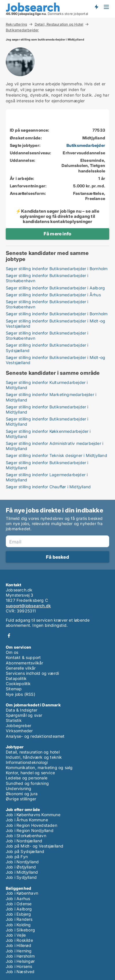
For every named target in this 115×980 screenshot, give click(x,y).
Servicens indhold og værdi (32, 673)
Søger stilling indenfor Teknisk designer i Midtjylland (56, 455)
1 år (102, 178)
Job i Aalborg (19, 909)
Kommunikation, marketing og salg (39, 767)
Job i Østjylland (21, 867)
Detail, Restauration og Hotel (59, 24)
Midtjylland (94, 138)
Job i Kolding (18, 925)
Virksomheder (19, 731)
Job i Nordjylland (22, 862)
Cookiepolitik (18, 684)
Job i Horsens (19, 966)
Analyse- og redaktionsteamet (35, 736)
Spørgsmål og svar (24, 715)
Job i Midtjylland (22, 872)
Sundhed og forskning (27, 783)
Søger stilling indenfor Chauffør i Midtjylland (48, 487)
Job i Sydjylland (21, 877)
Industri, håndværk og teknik (34, 757)
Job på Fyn (17, 857)
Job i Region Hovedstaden (31, 825)
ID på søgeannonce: (30, 130)
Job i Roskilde (19, 940)
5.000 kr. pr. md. (89, 186)
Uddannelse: (23, 160)
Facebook (9, 636)
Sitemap (14, 689)
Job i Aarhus (18, 899)
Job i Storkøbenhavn (26, 836)
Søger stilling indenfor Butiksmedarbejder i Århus (53, 295)
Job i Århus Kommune (27, 820)
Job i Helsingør (20, 961)
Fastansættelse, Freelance (89, 196)
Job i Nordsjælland (24, 841)
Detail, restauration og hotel (33, 752)
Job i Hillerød (18, 945)
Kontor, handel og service (30, 773)
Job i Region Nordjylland (30, 830)
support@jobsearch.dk (28, 606)
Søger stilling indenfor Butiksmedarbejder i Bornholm (57, 269)
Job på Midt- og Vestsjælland (35, 846)
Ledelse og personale (27, 778)
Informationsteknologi (27, 762)
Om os (12, 652)
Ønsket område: (26, 138)
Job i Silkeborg (20, 930)
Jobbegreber (18, 726)
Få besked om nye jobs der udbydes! (96, 7)
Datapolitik (16, 678)
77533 (99, 130)
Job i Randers (19, 919)
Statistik (14, 720)
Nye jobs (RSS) (21, 694)
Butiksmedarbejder (22, 30)
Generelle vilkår (21, 668)
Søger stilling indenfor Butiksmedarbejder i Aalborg (55, 288)
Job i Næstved (20, 972)
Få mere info (57, 234)
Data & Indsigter (22, 710)
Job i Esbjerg (18, 914)
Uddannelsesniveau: (31, 153)
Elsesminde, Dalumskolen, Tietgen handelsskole (83, 165)
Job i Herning (19, 951)
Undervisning (18, 788)
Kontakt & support (23, 657)
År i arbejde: (22, 178)
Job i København (22, 893)
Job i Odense (19, 904)
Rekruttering (16, 24)
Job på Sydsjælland (25, 851)
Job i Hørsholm (20, 956)
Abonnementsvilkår (24, 663)
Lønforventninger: (28, 186)
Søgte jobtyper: (25, 145)
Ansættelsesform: (28, 193)
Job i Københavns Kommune (33, 815)
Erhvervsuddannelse (84, 153)
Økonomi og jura (22, 794)
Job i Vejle (16, 935)
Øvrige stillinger (21, 799)
